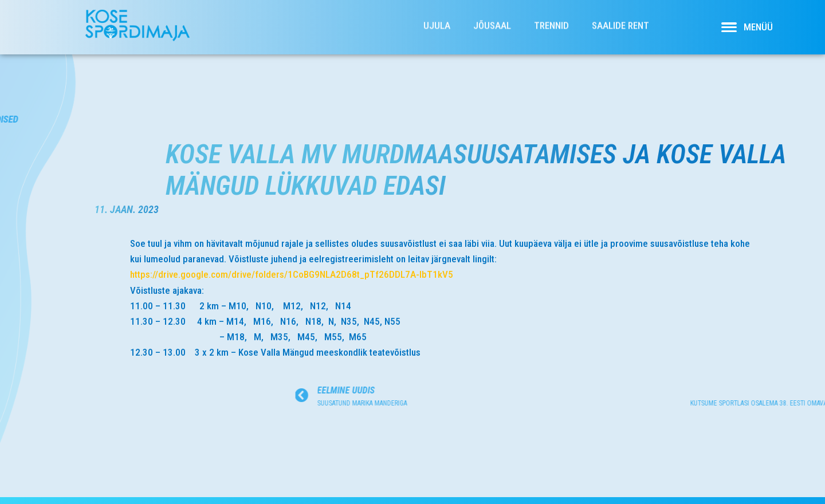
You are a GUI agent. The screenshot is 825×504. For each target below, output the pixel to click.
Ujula (437, 19)
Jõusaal (492, 19)
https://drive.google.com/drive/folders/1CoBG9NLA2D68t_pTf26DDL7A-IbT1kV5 (315, 274)
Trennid (551, 19)
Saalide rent (620, 19)
